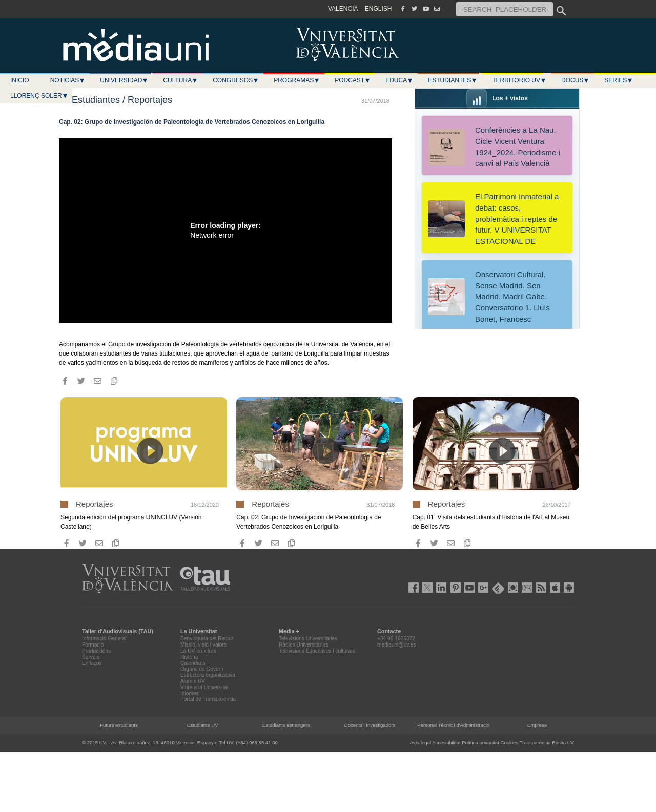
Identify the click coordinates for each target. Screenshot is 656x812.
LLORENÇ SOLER (39, 96)
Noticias (68, 80)
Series (619, 80)
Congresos (236, 80)
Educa (399, 80)
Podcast (353, 80)
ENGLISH (378, 9)
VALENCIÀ (343, 9)
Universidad (124, 80)
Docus (575, 80)
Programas (297, 80)
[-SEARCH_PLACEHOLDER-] (505, 9)
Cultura (180, 80)
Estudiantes (453, 80)
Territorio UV (519, 80)
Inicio (20, 80)
